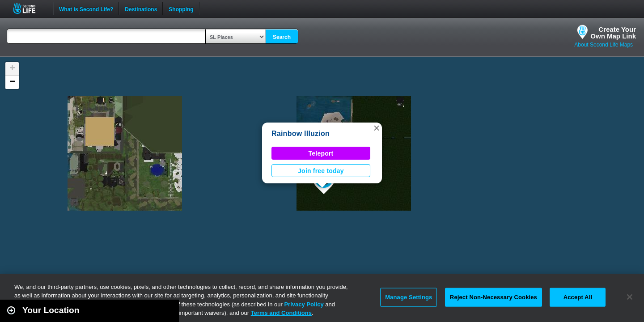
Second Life (29, 8)
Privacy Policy (304, 304)
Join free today (321, 171)
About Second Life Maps (604, 45)
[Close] (630, 297)
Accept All (578, 297)
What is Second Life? (86, 8)
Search (282, 37)
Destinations (141, 8)
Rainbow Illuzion (301, 133)
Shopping (181, 8)
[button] (377, 128)
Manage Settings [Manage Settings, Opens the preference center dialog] (409, 297)
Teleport (321, 153)
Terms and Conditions (281, 313)
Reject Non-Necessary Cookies (494, 297)
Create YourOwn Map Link (613, 33)
